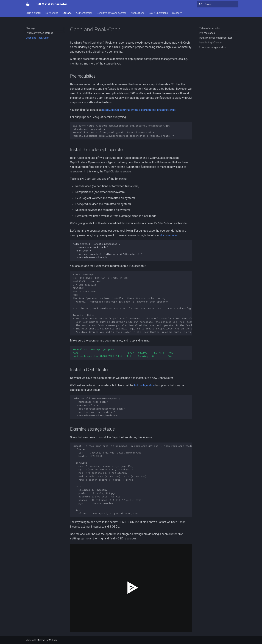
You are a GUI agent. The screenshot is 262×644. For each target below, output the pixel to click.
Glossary (177, 13)
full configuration (144, 385)
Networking (52, 13)
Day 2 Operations (158, 13)
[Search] (218, 4)
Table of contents (209, 28)
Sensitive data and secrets (112, 13)
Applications (138, 13)
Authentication (84, 13)
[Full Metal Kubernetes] (28, 4)
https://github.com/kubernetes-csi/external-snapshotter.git (139, 110)
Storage (67, 13)
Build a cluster (34, 13)
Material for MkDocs (47, 640)
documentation (169, 235)
